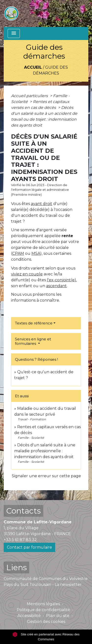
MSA (36, 253)
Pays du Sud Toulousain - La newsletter (43, 585)
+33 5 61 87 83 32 (20, 540)
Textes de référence (34, 323)
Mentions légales (43, 604)
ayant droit (42, 204)
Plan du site (58, 616)
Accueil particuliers (30, 96)
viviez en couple (27, 274)
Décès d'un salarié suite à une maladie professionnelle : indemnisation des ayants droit (45, 451)
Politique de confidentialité (43, 610)
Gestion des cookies (46, 622)
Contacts (23, 511)
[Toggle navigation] (14, 33)
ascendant (56, 286)
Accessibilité (29, 616)
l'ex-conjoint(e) (61, 280)
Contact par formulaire (29, 547)
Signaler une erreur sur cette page (46, 476)
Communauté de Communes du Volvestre (46, 579)
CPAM (18, 253)
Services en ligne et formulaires (33, 341)
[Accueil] (11, 13)
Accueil (33, 67)
